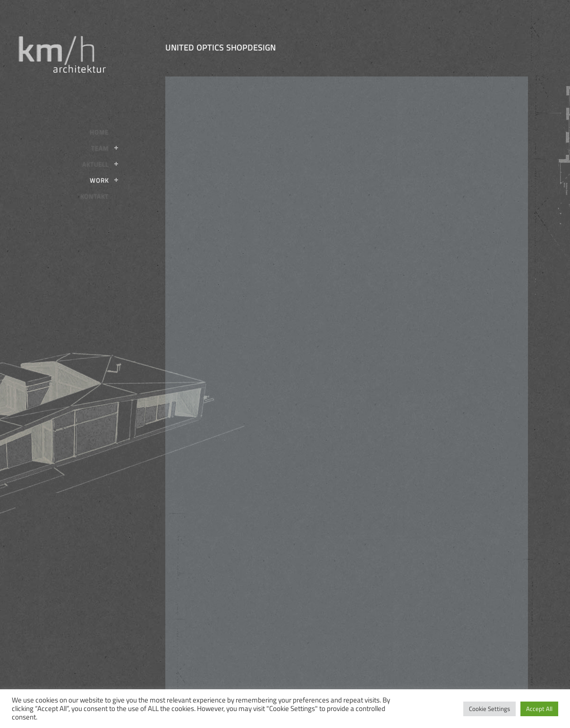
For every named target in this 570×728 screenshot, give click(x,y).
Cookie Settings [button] (489, 709)
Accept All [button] (539, 709)
